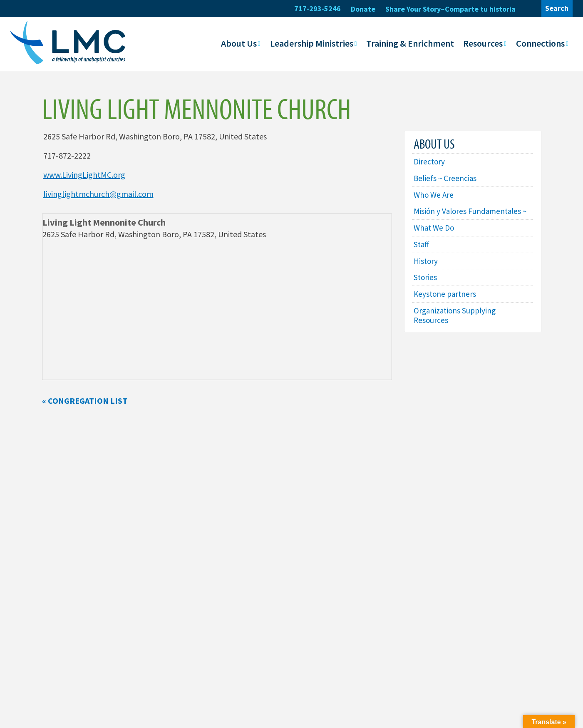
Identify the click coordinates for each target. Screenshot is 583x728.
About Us (239, 43)
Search (557, 8)
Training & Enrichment (410, 43)
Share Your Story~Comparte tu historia (450, 9)
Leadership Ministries (312, 43)
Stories (426, 291)
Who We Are (434, 196)
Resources (483, 43)
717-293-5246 (318, 9)
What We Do (435, 240)
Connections (540, 43)
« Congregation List (85, 401)
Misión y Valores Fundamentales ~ (469, 218)
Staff (422, 257)
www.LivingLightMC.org (84, 175)
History (427, 274)
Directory (430, 162)
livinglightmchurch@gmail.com (98, 194)
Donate (363, 9)
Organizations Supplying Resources (456, 330)
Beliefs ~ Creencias (446, 179)
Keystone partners (446, 308)
